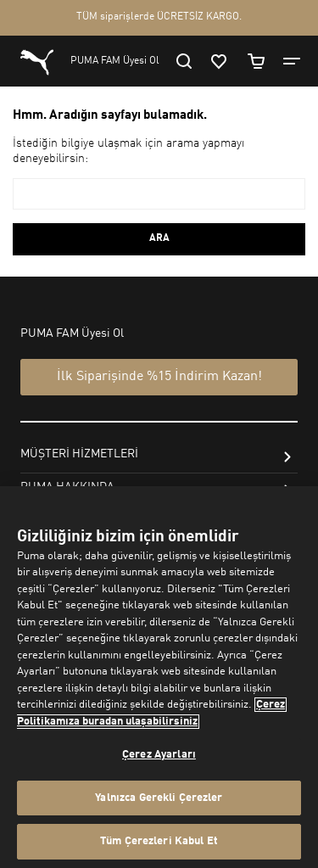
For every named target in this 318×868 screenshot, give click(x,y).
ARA (159, 238)
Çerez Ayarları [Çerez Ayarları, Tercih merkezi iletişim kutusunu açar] (159, 755)
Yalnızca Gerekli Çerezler (159, 798)
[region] (159, 677)
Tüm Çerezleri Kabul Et (159, 841)
